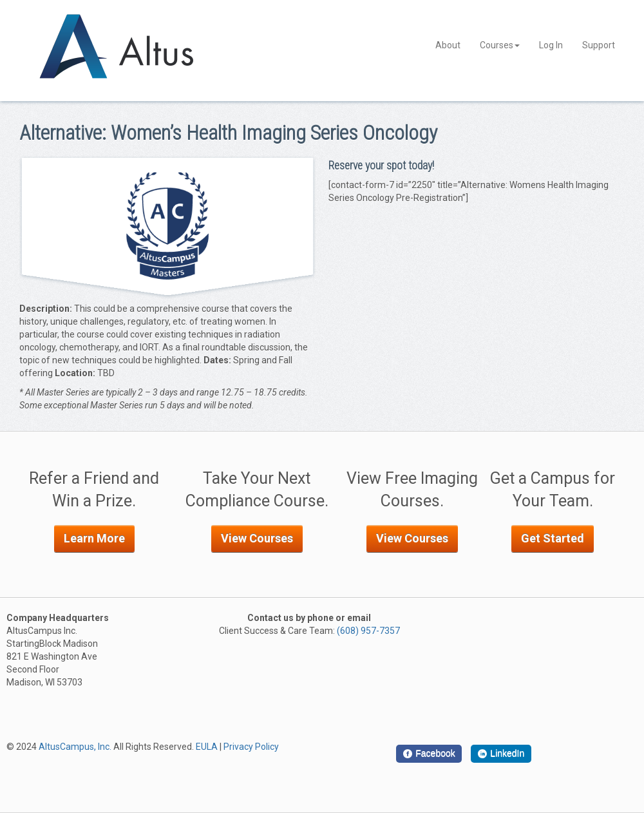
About (448, 45)
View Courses (257, 538)
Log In (551, 45)
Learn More (94, 538)
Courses (500, 45)
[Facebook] (429, 754)
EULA (207, 747)
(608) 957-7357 (368, 631)
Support (599, 45)
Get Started (553, 538)
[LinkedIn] (501, 754)
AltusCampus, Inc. (75, 747)
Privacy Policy (251, 747)
